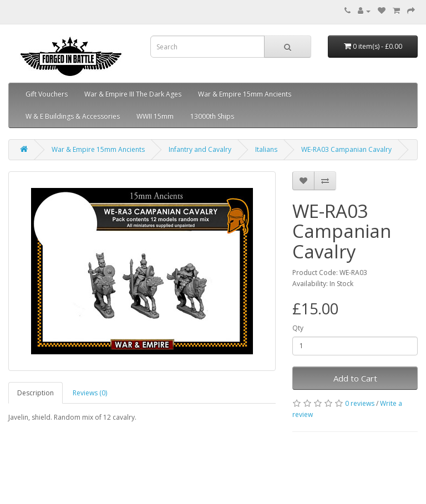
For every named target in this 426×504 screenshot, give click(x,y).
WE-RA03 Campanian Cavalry (346, 149)
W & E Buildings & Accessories (73, 116)
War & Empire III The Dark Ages (133, 94)
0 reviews (360, 403)
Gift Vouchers (47, 94)
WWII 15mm (155, 116)
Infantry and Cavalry (200, 149)
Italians (266, 149)
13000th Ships (212, 116)
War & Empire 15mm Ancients (245, 94)
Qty (298, 328)
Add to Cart (355, 378)
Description (35, 393)
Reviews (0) (90, 393)
